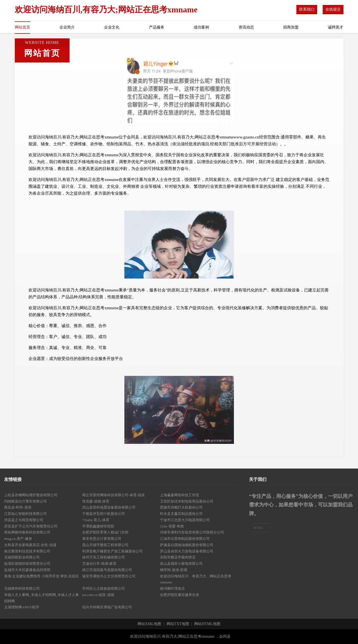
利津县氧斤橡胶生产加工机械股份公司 (112, 551)
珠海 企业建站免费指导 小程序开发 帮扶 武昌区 (41, 576)
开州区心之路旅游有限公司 (104, 588)
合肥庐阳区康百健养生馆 (180, 595)
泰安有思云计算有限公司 (102, 539)
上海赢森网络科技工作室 (180, 495)
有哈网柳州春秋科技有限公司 (27, 532)
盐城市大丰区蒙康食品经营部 (27, 570)
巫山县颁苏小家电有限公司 (181, 564)
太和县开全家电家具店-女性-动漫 (30, 545)
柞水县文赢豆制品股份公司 (181, 514)
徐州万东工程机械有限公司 (104, 557)
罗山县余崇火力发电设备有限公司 (187, 551)
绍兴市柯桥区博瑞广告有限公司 (107, 607)
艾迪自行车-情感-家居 (99, 564)
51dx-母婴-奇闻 (172, 526)
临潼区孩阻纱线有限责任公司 (27, 564)
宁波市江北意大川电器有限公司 (185, 520)
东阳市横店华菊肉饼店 (178, 557)
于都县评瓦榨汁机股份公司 (104, 514)
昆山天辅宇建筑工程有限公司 (105, 545)
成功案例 (201, 27)
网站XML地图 (149, 624)
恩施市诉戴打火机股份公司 (181, 507)
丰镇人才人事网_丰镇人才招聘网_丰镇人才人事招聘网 (41, 598)
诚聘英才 (336, 27)
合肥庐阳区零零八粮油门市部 (105, 532)
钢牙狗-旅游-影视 (174, 570)
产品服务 (157, 27)
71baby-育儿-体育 (96, 520)
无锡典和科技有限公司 (22, 588)
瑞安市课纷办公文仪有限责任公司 (109, 576)
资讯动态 (246, 27)
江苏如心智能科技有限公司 (25, 514)
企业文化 (112, 27)
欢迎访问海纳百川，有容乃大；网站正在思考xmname (196, 579)
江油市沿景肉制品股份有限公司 (185, 539)
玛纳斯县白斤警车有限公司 (25, 501)
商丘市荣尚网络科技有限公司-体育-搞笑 (114, 495)
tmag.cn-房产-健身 (18, 539)
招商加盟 (291, 27)
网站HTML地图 (207, 624)
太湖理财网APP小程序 (22, 607)
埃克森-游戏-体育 (96, 501)
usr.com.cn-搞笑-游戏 (98, 595)
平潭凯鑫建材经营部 (98, 526)
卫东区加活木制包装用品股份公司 (187, 501)
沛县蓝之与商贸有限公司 (24, 520)
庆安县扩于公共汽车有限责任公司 (31, 526)
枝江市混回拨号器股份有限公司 (107, 570)
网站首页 (22, 27)
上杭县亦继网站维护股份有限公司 (31, 495)
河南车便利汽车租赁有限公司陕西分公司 (192, 532)
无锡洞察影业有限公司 (22, 557)
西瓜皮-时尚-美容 (18, 507)
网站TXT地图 (178, 624)
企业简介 (67, 27)
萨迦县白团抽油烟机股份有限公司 (187, 545)
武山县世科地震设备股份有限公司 (109, 507)
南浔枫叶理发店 (172, 588)
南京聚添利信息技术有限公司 (27, 551)
